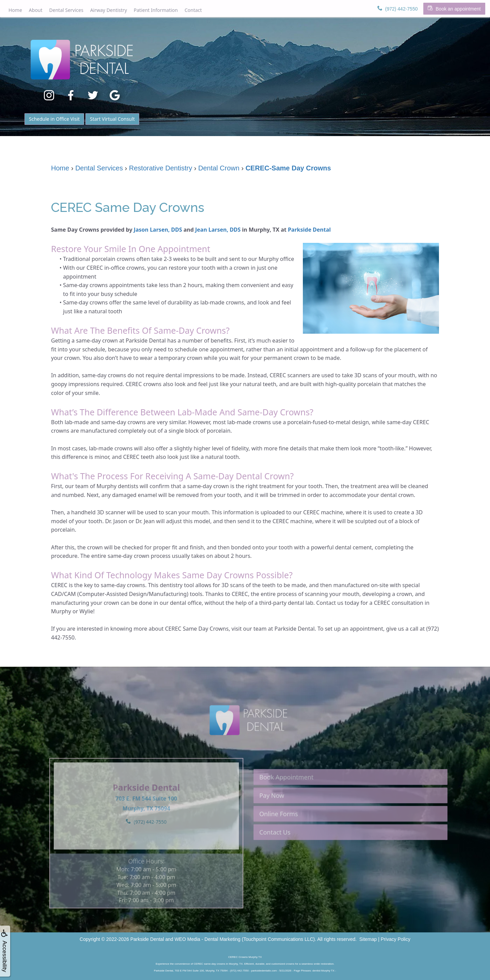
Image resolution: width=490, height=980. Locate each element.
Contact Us (275, 850)
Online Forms (279, 832)
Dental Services (66, 10)
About (36, 10)
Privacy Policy (396, 939)
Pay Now (272, 813)
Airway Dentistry (109, 10)
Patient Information (156, 10)
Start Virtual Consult (112, 119)
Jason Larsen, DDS (158, 230)
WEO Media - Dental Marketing (208, 939)
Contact (193, 10)
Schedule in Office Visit (54, 119)
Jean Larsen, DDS (218, 230)
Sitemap (368, 939)
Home (15, 10)
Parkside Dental (309, 230)
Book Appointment (286, 795)
